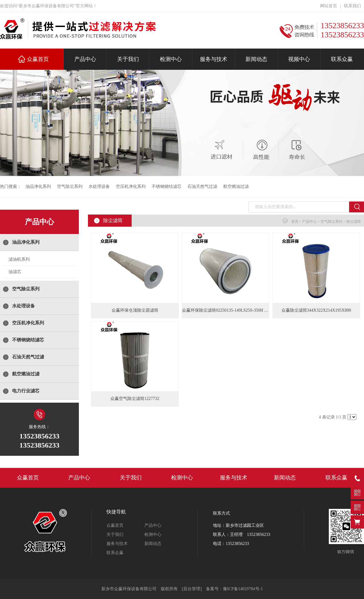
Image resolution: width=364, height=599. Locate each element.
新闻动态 (256, 59)
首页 (295, 222)
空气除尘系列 (70, 186)
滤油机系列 (19, 259)
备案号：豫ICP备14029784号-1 (234, 589)
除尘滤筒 (354, 222)
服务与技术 (214, 59)
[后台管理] (192, 589)
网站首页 (329, 6)
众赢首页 (38, 59)
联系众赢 (342, 59)
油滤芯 (15, 272)
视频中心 (299, 59)
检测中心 (171, 59)
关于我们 (128, 59)
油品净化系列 (38, 186)
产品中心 (85, 59)
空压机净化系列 (131, 186)
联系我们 (352, 6)
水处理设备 (99, 186)
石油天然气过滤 (202, 186)
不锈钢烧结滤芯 (167, 186)
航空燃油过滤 (236, 186)
